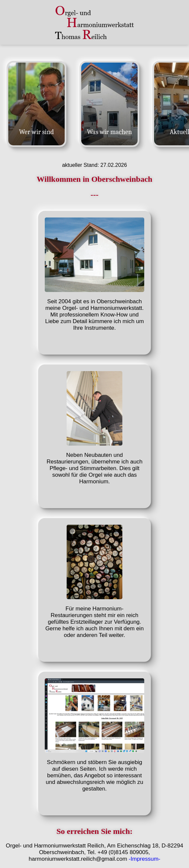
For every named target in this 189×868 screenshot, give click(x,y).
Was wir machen (109, 132)
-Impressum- (144, 859)
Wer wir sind (37, 132)
